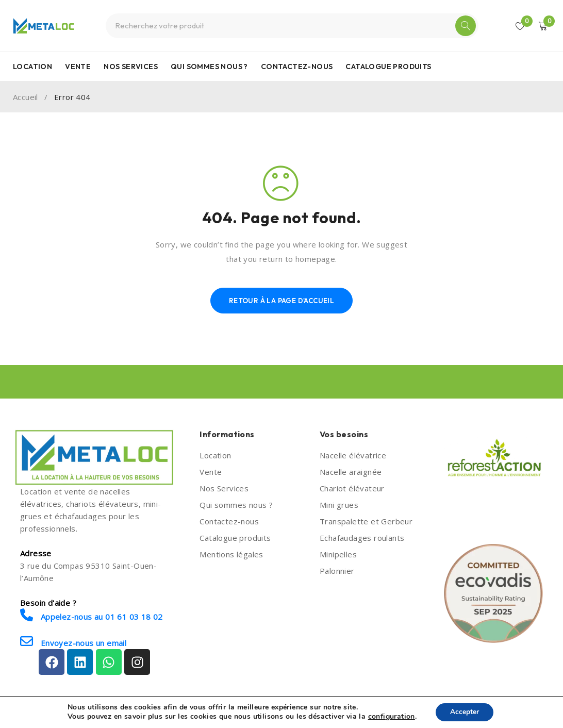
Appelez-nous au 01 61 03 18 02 (92, 615)
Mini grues (339, 505)
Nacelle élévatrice (353, 455)
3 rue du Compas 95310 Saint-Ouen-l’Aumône (88, 572)
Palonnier (337, 571)
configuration (391, 717)
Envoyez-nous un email (73, 642)
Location (215, 455)
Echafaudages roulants (362, 538)
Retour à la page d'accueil (281, 301)
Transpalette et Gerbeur (366, 521)
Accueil (26, 97)
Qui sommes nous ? (236, 505)
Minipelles (338, 554)
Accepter (465, 712)
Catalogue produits (235, 538)
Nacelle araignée (351, 472)
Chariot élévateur (352, 488)
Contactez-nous (229, 521)
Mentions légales (231, 554)
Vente (211, 472)
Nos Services (224, 488)
